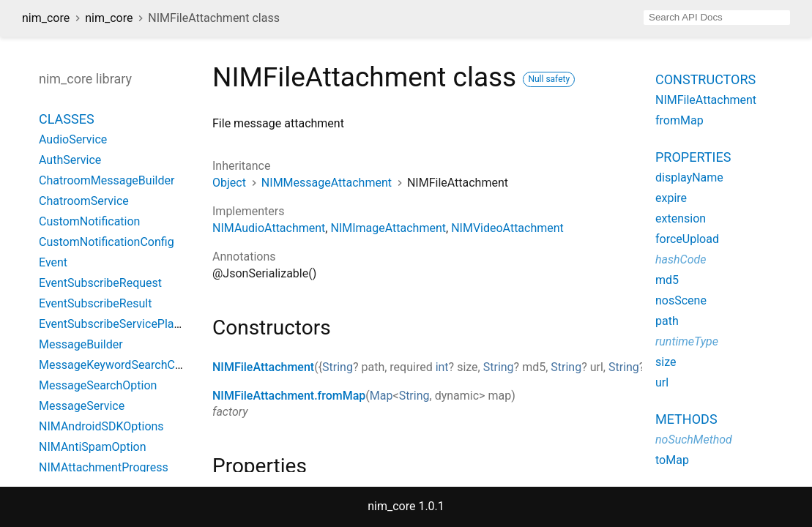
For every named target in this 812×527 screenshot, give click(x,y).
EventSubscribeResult (95, 303)
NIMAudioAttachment (269, 228)
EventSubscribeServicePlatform (121, 324)
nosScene (681, 300)
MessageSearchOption (98, 385)
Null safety (549, 79)
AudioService (73, 139)
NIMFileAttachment (263, 367)
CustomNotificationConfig (107, 242)
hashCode (681, 259)
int (442, 367)
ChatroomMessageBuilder (107, 180)
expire (671, 198)
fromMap (679, 120)
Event (53, 262)
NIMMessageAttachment (327, 183)
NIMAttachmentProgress (104, 467)
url (662, 382)
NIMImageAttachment (388, 228)
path (667, 321)
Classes (67, 119)
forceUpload (687, 239)
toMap (672, 460)
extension (681, 218)
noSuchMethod (694, 440)
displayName (689, 177)
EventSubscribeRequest (100, 283)
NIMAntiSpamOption (93, 447)
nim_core (46, 18)
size (666, 362)
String (338, 367)
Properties (693, 157)
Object (229, 183)
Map (381, 396)
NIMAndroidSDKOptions (101, 426)
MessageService (82, 406)
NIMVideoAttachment (507, 228)
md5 (667, 280)
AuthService (70, 160)
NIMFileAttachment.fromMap (289, 396)
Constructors (705, 79)
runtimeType (687, 341)
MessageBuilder (81, 344)
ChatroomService (84, 201)
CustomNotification (89, 221)
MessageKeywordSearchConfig (120, 365)
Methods (686, 419)
